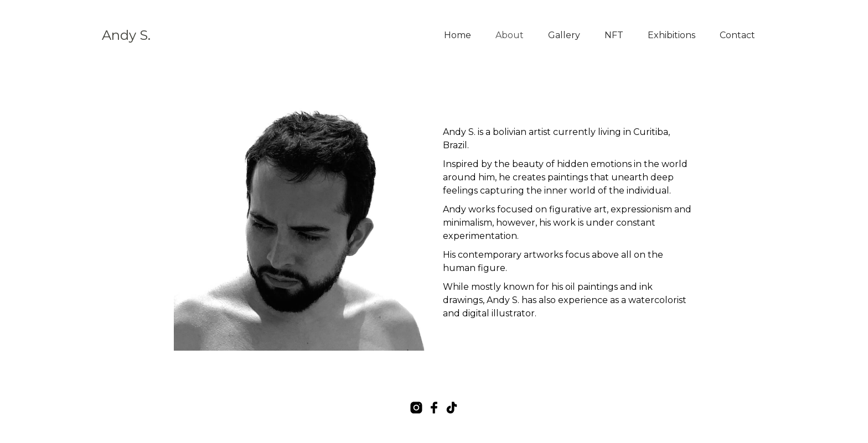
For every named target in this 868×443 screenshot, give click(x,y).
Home (458, 35)
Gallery (564, 35)
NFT (614, 35)
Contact (737, 35)
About (510, 35)
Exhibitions (671, 35)
